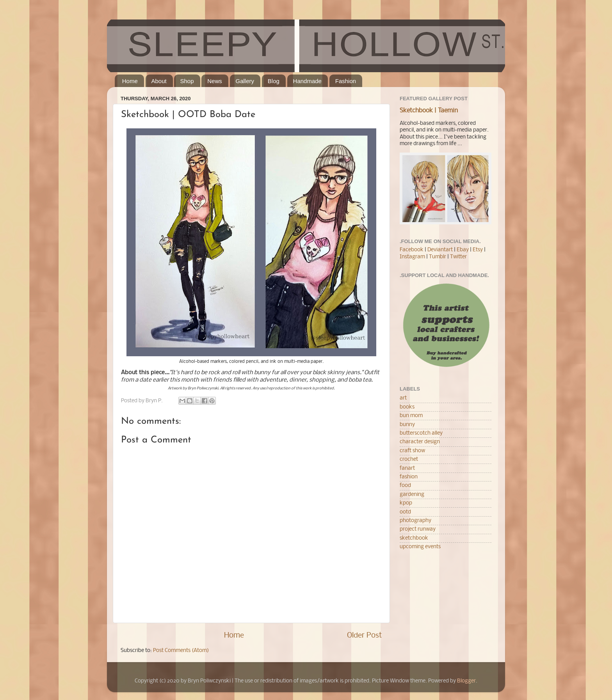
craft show (412, 451)
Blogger (466, 681)
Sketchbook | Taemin (429, 111)
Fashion (346, 81)
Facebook (412, 250)
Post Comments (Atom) (181, 651)
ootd (405, 512)
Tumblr (438, 257)
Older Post (365, 636)
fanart (407, 468)
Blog (274, 81)
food (405, 486)
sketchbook (414, 538)
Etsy (478, 250)
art (403, 398)
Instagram (412, 257)
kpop (406, 503)
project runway (418, 529)
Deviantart (440, 250)
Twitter (458, 257)
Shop (187, 81)
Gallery (245, 81)
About (159, 81)
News (215, 81)
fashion (409, 477)
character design (420, 442)
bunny (407, 425)
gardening (412, 495)
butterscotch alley (421, 433)
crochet (409, 459)
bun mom (411, 416)
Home (130, 81)
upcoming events (420, 547)
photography (415, 521)
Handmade (307, 81)
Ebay (463, 250)
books (407, 407)
